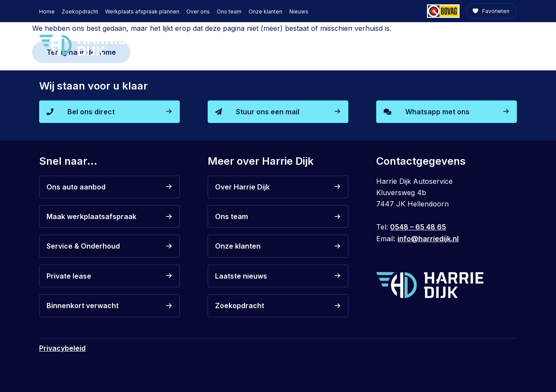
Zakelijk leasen (322, 45)
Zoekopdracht (80, 12)
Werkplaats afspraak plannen (142, 12)
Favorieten (495, 11)
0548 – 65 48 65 (418, 227)
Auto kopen (267, 45)
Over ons (198, 12)
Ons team (229, 12)
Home (47, 12)
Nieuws (299, 12)
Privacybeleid (62, 348)
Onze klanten (265, 12)
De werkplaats (442, 45)
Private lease (386, 45)
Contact (498, 45)
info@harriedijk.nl (428, 239)
